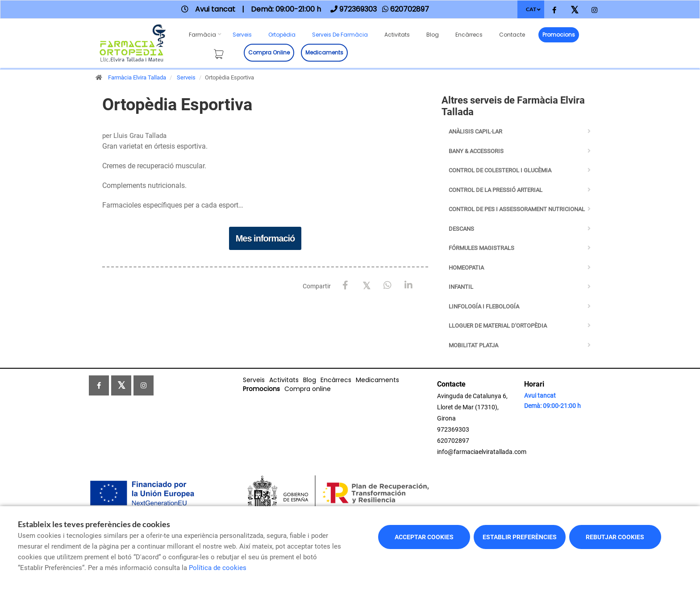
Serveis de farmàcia (340, 35)
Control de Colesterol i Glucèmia (500, 170)
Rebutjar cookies (615, 537)
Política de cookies (218, 568)
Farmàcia (202, 35)
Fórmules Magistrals (481, 248)
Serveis (242, 35)
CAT (531, 9)
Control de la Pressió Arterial (496, 190)
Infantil (461, 287)
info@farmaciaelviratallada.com (482, 452)
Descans (461, 229)
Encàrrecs (469, 35)
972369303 (453, 429)
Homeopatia (466, 268)
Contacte (512, 35)
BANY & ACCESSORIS (476, 151)
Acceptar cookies (424, 537)
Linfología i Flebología (484, 306)
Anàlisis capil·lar (475, 131)
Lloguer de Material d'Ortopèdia (498, 326)
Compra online (269, 52)
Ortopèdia (282, 35)
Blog (433, 35)
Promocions (559, 35)
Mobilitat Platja (473, 345)
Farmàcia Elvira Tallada (137, 77)
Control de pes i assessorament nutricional (517, 209)
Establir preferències (520, 537)
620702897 (453, 441)
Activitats (397, 35)
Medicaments (324, 52)
